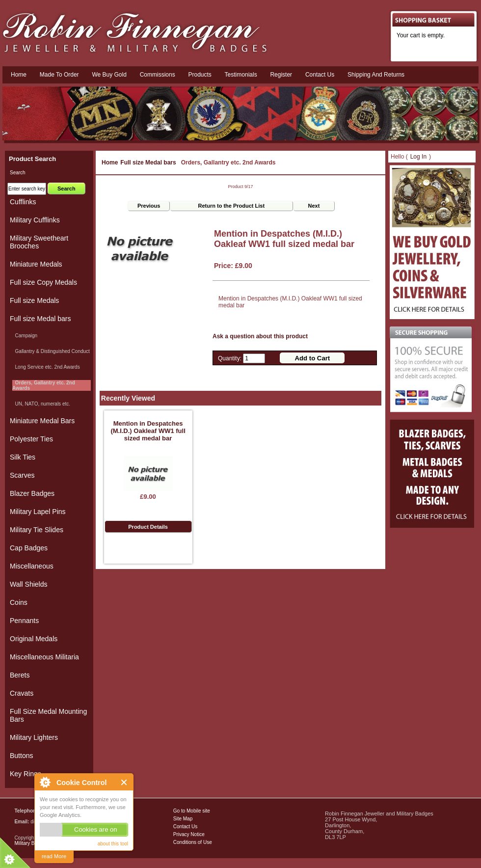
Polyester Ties (31, 439)
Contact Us (185, 827)
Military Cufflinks (35, 220)
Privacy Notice (189, 834)
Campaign (25, 336)
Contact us (320, 75)
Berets (20, 675)
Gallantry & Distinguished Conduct (51, 351)
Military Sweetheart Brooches (39, 242)
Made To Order (59, 75)
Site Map (183, 819)
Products (200, 75)
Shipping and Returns (376, 75)
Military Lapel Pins (38, 512)
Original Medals (34, 639)
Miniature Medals (36, 264)
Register (281, 75)
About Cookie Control (45, 782)
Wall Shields (29, 584)
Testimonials (241, 75)
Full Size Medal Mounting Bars (48, 715)
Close (124, 782)
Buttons (21, 756)
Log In (418, 157)
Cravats (22, 693)
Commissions (158, 75)
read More (54, 856)
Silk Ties (23, 457)
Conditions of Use (193, 842)
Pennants (24, 621)
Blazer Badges (32, 493)
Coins (19, 602)
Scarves (22, 475)
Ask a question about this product (260, 336)
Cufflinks (23, 202)
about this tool (113, 844)
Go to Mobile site (192, 811)
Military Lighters (34, 737)
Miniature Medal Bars (42, 421)
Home (19, 75)
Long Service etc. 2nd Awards (46, 367)
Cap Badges (29, 548)
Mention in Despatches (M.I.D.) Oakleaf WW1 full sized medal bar (148, 431)
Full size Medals (34, 300)
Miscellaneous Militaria (44, 657)
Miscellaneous (32, 566)
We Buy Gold (109, 75)
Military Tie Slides (37, 530)
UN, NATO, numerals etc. (41, 404)
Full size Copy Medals (43, 282)
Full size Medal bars (148, 163)
